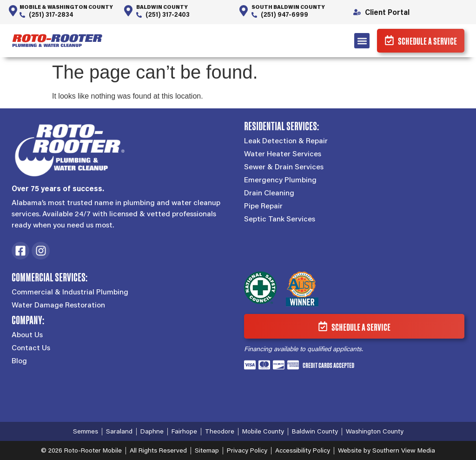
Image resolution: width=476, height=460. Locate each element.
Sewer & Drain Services (284, 167)
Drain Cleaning (269, 193)
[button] (362, 41)
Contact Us (31, 347)
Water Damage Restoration (58, 305)
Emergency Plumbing (280, 180)
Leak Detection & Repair (286, 140)
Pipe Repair (263, 206)
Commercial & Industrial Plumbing (70, 292)
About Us (27, 334)
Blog (19, 360)
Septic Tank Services (280, 219)
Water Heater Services (283, 153)
